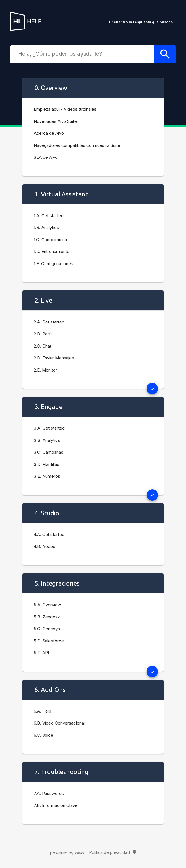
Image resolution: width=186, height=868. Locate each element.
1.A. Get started (49, 216)
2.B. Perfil (43, 334)
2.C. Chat (43, 346)
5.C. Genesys (47, 629)
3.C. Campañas (48, 452)
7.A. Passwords (49, 793)
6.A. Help (43, 711)
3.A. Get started (49, 428)
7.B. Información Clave (56, 805)
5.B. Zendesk (47, 617)
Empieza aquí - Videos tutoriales (65, 109)
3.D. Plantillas (46, 464)
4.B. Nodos (45, 546)
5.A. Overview (47, 605)
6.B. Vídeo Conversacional (59, 723)
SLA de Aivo (46, 157)
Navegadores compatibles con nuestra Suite (77, 145)
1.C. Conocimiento (51, 240)
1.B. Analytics (46, 227)
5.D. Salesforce (49, 641)
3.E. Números (47, 476)
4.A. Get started (49, 534)
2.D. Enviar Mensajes (54, 358)
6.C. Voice (44, 735)
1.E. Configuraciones (53, 264)
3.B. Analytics (47, 440)
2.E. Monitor (45, 370)
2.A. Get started (49, 322)
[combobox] (83, 54)
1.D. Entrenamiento (52, 251)
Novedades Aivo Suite (55, 121)
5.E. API (41, 653)
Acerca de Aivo (49, 133)
